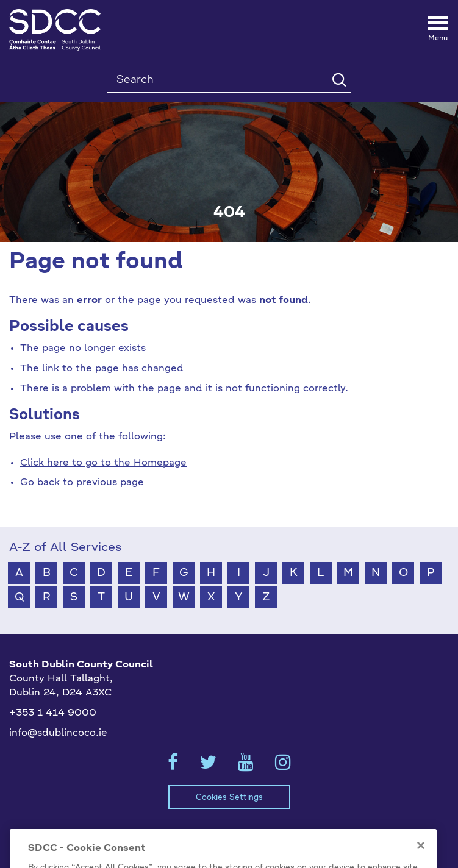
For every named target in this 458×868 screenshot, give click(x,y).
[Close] (421, 859)
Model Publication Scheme (88, 834)
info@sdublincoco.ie (58, 733)
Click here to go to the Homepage (103, 463)
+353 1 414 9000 (53, 713)
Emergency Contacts (384, 834)
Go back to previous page (82, 483)
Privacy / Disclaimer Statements (242, 834)
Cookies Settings (229, 798)
